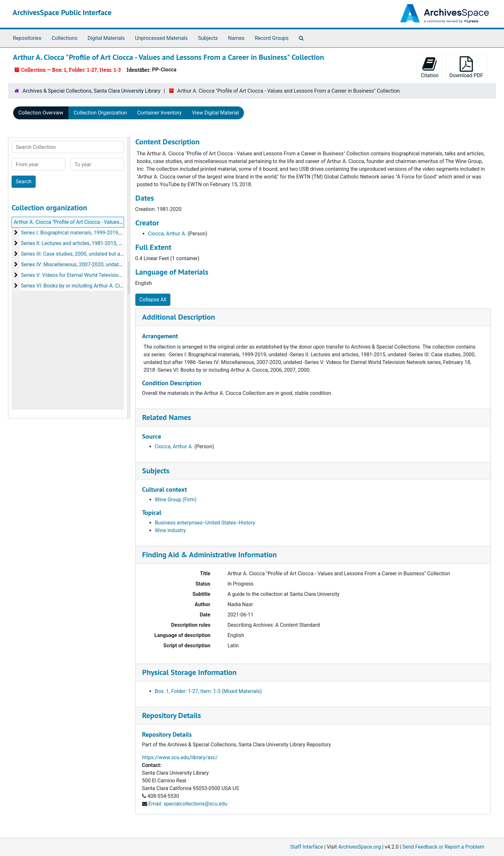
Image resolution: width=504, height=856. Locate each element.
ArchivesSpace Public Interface (62, 12)
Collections (65, 38)
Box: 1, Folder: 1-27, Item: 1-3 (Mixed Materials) (208, 691)
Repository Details (171, 715)
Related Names (166, 417)
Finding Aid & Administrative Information (209, 555)
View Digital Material (215, 113)
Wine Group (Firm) (176, 500)
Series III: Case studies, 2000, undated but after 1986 (81, 254)
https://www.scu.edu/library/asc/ (180, 757)
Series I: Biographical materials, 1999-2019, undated (80, 233)
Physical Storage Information (189, 672)
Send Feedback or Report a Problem (443, 847)
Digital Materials (106, 38)
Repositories (27, 38)
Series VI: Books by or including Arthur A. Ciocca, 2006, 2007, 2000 (97, 286)
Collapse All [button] (153, 300)
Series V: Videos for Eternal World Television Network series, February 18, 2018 (111, 275)
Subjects (208, 38)
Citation (430, 67)
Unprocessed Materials (161, 38)
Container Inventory (159, 113)
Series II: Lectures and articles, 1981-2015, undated (79, 243)
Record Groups (271, 38)
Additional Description (179, 317)
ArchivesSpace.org (360, 847)
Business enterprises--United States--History (205, 523)
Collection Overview (41, 113)
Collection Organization (100, 113)
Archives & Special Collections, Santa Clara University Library (91, 91)
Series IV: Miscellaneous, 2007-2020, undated (73, 264)
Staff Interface (307, 847)
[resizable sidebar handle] (129, 278)
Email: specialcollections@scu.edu (188, 804)
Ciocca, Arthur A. (167, 234)
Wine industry (171, 530)
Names (236, 38)
